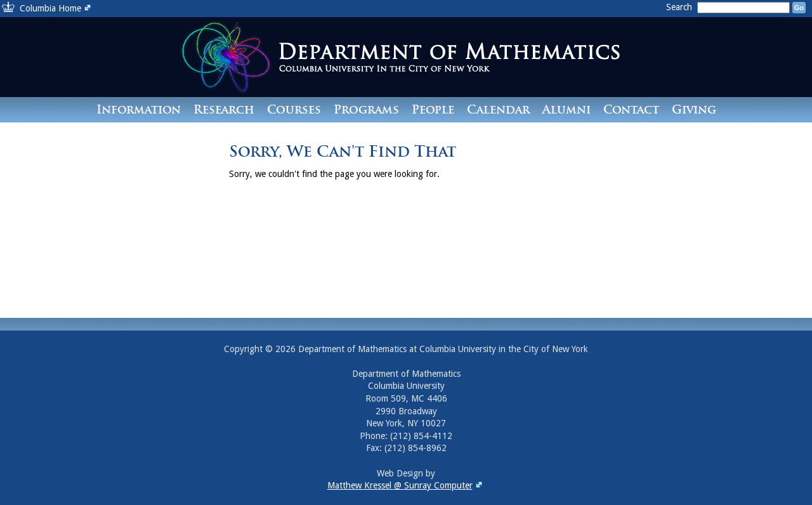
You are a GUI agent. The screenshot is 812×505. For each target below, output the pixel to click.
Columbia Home (57, 8)
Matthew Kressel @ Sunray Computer (406, 485)
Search (680, 7)
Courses (294, 109)
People (433, 109)
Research (224, 109)
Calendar (498, 109)
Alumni (566, 109)
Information (139, 109)
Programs (366, 109)
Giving (694, 109)
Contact (631, 109)
